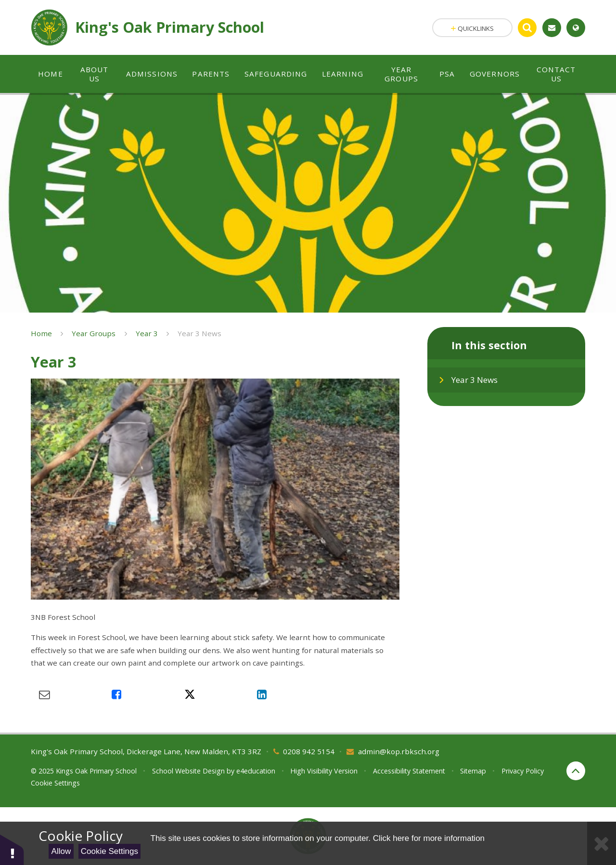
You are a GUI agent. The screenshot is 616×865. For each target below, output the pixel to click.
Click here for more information (429, 838)
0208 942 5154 (309, 751)
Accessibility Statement (409, 771)
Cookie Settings (109, 851)
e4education (256, 771)
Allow (61, 851)
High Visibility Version (324, 771)
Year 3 (147, 333)
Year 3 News (199, 333)
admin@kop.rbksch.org (399, 751)
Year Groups (94, 333)
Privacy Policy (523, 771)
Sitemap (473, 771)
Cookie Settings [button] (55, 783)
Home (41, 333)
